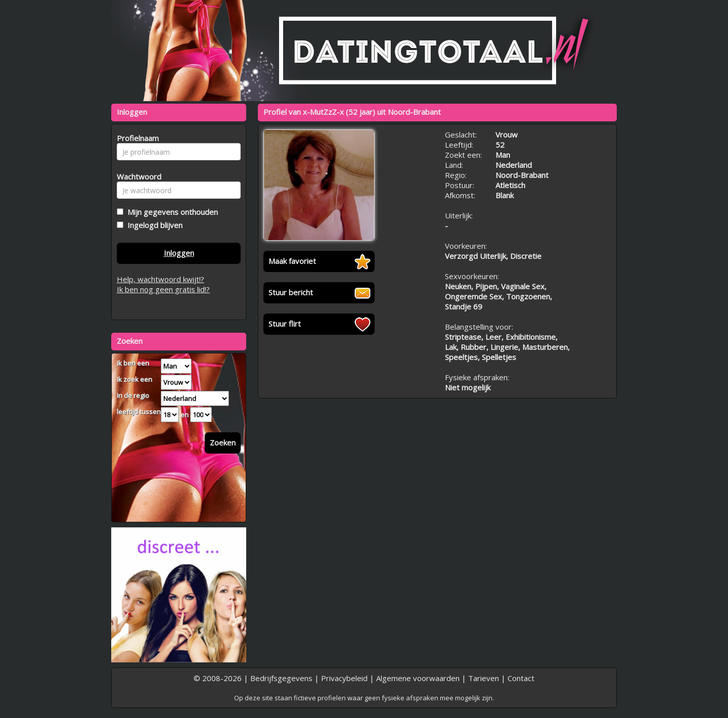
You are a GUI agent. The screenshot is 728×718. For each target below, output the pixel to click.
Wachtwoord (136, 176)
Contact (521, 678)
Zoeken (223, 442)
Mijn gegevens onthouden (171, 212)
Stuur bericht (291, 292)
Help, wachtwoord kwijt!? (161, 279)
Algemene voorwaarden (418, 678)
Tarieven (484, 678)
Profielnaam (136, 138)
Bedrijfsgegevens (281, 678)
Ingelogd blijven (153, 225)
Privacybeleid (344, 678)
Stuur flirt (285, 324)
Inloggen (179, 253)
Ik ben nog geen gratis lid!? (163, 289)
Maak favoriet (292, 261)
